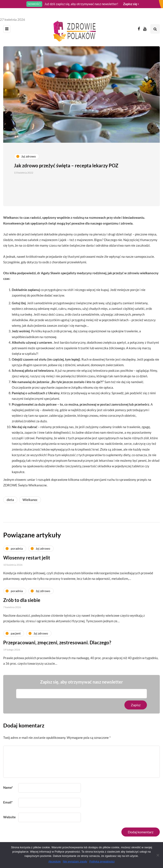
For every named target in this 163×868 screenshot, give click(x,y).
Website (9, 817)
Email (8, 802)
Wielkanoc (30, 500)
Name (8, 787)
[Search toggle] (155, 29)
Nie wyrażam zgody (75, 861)
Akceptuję (55, 861)
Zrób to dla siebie (22, 602)
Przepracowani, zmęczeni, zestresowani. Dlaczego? (57, 644)
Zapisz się (131, 4)
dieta (10, 500)
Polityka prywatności (102, 861)
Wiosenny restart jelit (27, 560)
